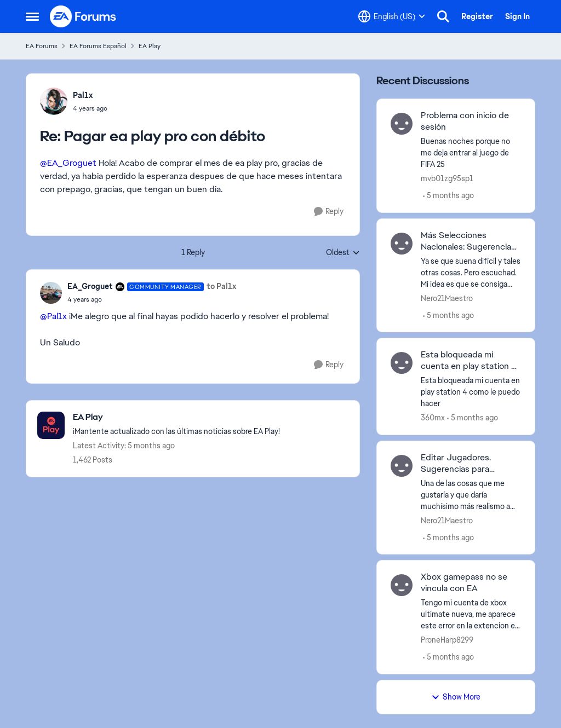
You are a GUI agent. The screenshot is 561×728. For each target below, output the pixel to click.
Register (477, 16)
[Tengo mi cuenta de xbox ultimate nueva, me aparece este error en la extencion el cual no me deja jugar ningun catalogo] (471, 614)
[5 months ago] (448, 196)
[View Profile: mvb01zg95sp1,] (402, 124)
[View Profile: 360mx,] (402, 363)
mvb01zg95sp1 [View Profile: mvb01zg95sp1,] (447, 178)
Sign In (517, 16)
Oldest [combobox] (343, 253)
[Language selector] (392, 16)
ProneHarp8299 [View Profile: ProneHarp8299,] (447, 640)
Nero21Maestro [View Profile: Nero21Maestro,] (447, 298)
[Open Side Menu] (32, 16)
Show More (456, 697)
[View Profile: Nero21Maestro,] (402, 244)
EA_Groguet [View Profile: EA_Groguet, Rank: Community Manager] (90, 286)
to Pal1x (221, 286)
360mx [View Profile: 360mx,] (433, 418)
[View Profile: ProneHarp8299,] (402, 585)
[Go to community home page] (83, 16)
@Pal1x (53, 316)
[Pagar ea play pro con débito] (90, 108)
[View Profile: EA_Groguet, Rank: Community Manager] (51, 293)
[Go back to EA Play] (176, 417)
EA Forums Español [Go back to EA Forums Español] (98, 46)
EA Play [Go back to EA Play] (150, 46)
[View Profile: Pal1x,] (54, 101)
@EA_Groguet (68, 163)
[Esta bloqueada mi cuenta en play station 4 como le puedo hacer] (471, 392)
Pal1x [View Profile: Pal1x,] (83, 95)
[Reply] (329, 212)
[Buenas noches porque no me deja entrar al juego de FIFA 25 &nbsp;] (471, 153)
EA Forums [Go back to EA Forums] (42, 46)
